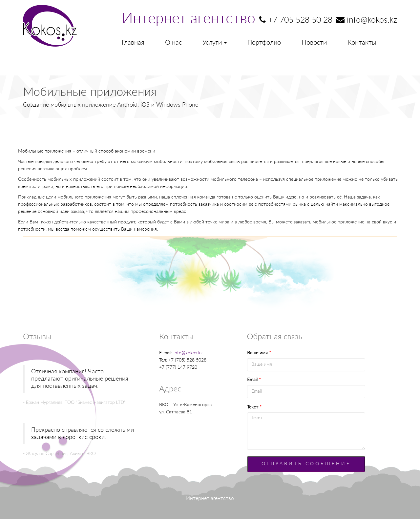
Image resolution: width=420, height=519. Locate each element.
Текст (254, 407)
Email (254, 380)
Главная (133, 43)
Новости (314, 43)
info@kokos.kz (188, 353)
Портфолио (264, 43)
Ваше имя (259, 353)
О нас (173, 43)
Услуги (215, 43)
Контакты (362, 43)
